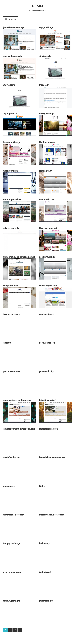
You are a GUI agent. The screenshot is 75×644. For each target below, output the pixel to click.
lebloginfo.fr (45, 171)
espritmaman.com (12, 572)
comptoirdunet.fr (12, 285)
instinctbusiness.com (14, 515)
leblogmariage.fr (48, 113)
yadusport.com (11, 171)
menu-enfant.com (48, 285)
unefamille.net (47, 199)
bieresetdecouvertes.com (52, 515)
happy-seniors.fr (12, 543)
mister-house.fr (11, 228)
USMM (37, 6)
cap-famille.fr (46, 27)
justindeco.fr (45, 572)
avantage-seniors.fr (13, 199)
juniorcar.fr (45, 543)
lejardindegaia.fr (48, 400)
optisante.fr (9, 486)
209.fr (42, 486)
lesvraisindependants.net (52, 457)
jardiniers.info (46, 601)
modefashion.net (12, 457)
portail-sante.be (12, 371)
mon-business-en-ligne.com (17, 400)
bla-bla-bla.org (47, 142)
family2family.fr (12, 601)
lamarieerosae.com (49, 429)
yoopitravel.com (47, 343)
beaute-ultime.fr (12, 142)
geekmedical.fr (47, 371)
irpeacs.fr (44, 85)
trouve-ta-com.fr (12, 314)
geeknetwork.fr (47, 257)
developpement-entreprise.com (19, 429)
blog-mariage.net (48, 228)
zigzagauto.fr (10, 113)
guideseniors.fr (47, 314)
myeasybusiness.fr (13, 56)
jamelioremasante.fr (14, 27)
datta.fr (7, 343)
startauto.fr (45, 56)
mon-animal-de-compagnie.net (19, 257)
